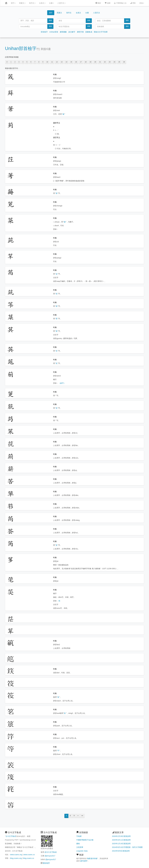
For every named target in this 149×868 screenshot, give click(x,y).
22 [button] (105, 62)
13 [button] (62, 62)
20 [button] (95, 62)
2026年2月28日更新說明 (121, 836)
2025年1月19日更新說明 (121, 844)
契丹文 (32, 3)
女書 (51, 3)
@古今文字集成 (50, 852)
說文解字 (72, 32)
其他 (142, 3)
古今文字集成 (11, 836)
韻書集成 (89, 32)
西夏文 (22, 3)
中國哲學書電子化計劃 (85, 840)
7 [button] (35, 62)
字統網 (79, 836)
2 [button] (15, 62)
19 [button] (90, 62)
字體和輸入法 (120, 3)
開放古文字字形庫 (101, 32)
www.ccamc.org (16, 855)
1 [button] (11, 62)
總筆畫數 (63, 32)
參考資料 (84, 861)
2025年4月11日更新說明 (121, 840)
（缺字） (62, 383)
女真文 (42, 3)
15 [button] (71, 62)
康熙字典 (80, 32)
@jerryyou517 (50, 856)
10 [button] (47, 62)
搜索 (50, 20)
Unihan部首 (54, 32)
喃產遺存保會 (92, 858)
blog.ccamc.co (28, 858)
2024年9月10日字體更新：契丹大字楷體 (127, 847)
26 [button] (124, 62)
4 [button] (23, 62)
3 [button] (19, 62)
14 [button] (66, 62)
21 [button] (100, 62)
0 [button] (7, 62)
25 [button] (119, 62)
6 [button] (31, 62)
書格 (78, 844)
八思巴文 (61, 3)
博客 (133, 3)
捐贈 (108, 3)
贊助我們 (46, 863)
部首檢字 (44, 32)
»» (82, 816)
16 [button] (76, 62)
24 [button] (114, 62)
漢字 (13, 3)
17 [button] (81, 62)
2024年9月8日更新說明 (121, 851)
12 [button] (57, 62)
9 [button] (43, 62)
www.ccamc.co (29, 855)
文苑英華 (80, 847)
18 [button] (86, 62)
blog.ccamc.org (16, 858)
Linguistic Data (82, 851)
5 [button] (27, 62)
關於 (98, 3)
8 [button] (39, 62)
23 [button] (110, 62)
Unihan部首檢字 (21, 48)
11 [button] (52, 62)
